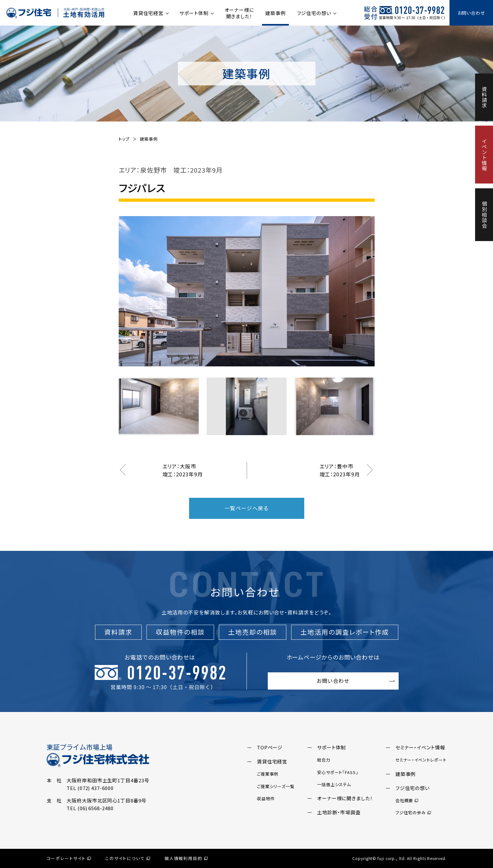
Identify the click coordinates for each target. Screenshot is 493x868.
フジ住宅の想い (314, 13)
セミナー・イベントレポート (421, 760)
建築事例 (275, 13)
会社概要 (407, 800)
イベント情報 (484, 155)
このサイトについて (128, 858)
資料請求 (484, 97)
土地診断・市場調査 (339, 812)
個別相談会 (484, 215)
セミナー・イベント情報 (420, 747)
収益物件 (266, 798)
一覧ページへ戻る (247, 508)
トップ (124, 139)
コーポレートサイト (69, 858)
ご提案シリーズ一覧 (276, 786)
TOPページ (270, 747)
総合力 (324, 760)
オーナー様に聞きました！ (239, 13)
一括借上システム (334, 784)
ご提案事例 (268, 774)
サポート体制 (194, 13)
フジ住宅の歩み (413, 813)
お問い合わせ (471, 13)
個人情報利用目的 (186, 858)
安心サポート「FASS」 (338, 772)
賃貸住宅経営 (148, 13)
